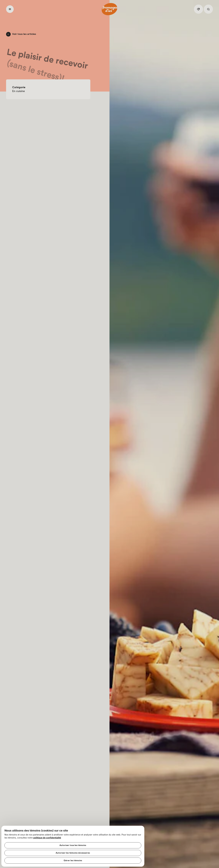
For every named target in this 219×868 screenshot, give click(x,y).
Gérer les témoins (32, 859)
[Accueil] (109, 9)
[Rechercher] (208, 9)
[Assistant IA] (198, 9)
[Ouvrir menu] (10, 9)
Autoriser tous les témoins (32, 844)
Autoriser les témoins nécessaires (32, 851)
